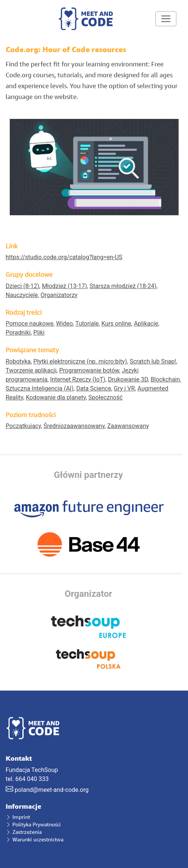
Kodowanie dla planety (56, 397)
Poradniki (18, 333)
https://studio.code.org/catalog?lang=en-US (64, 257)
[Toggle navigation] (166, 19)
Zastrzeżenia (24, 832)
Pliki (39, 333)
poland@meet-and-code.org (52, 790)
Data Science (94, 388)
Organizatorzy (59, 295)
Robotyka (18, 361)
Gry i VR (124, 388)
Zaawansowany (128, 426)
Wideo (64, 324)
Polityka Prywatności (33, 824)
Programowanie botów (89, 370)
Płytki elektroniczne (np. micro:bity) (80, 361)
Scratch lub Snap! (153, 361)
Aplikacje (146, 324)
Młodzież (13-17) (65, 286)
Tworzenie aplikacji (31, 370)
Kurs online (116, 324)
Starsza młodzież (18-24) (123, 286)
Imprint (18, 817)
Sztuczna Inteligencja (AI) (40, 388)
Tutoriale (87, 324)
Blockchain (165, 379)
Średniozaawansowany (74, 426)
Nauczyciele (22, 295)
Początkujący (23, 426)
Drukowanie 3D (128, 379)
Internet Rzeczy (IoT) (78, 379)
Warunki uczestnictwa (35, 839)
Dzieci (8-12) (23, 286)
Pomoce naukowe (29, 324)
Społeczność (106, 397)
